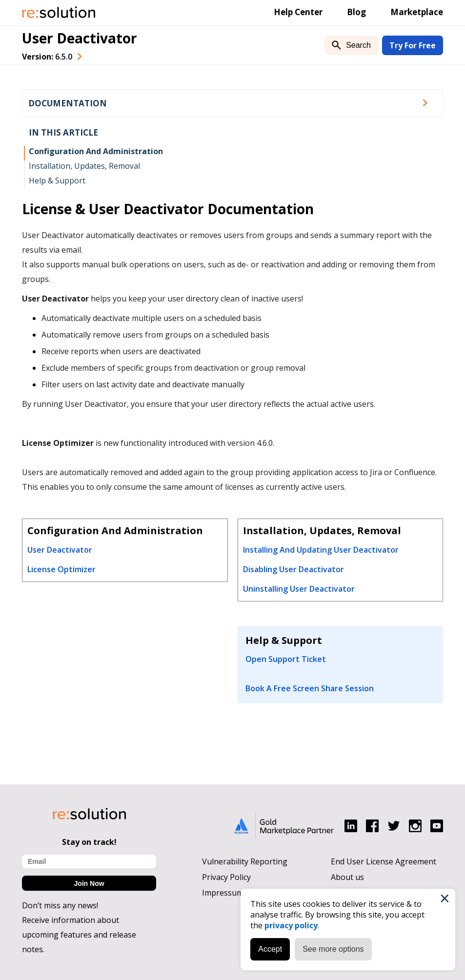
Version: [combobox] (47, 57)
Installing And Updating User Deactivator (321, 550)
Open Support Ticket (286, 659)
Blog (356, 12)
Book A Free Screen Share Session (310, 688)
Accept (270, 949)
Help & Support (57, 180)
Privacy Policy (226, 877)
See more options (333, 949)
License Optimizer (61, 569)
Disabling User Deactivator (293, 569)
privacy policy (291, 925)
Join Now (89, 883)
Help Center (298, 12)
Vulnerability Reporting (245, 861)
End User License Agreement (384, 861)
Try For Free (413, 45)
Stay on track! (89, 842)
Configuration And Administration (96, 151)
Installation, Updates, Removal (84, 166)
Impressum (223, 893)
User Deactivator (80, 38)
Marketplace (417, 12)
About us (347, 877)
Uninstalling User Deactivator (299, 589)
